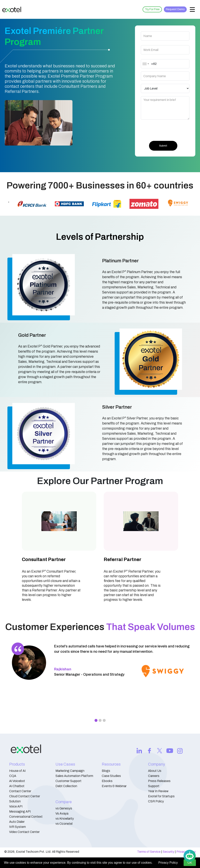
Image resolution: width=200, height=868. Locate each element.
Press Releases (159, 781)
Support (154, 786)
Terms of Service (149, 852)
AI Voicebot (17, 781)
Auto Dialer (17, 822)
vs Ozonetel (64, 824)
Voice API (16, 806)
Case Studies (111, 776)
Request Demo (175, 9)
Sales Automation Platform (74, 776)
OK (190, 863)
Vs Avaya (62, 813)
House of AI (17, 771)
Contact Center (20, 791)
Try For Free (152, 9)
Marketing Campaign (70, 771)
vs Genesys (64, 808)
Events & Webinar (114, 786)
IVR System (17, 827)
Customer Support (68, 781)
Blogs (106, 771)
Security (168, 852)
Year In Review (158, 791)
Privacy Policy (168, 863)
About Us (155, 771)
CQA (13, 776)
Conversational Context (26, 817)
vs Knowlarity (65, 819)
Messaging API (20, 811)
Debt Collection (66, 786)
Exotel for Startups (161, 796)
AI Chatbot (17, 786)
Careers (154, 776)
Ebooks (107, 781)
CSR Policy (156, 801)
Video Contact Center (24, 832)
